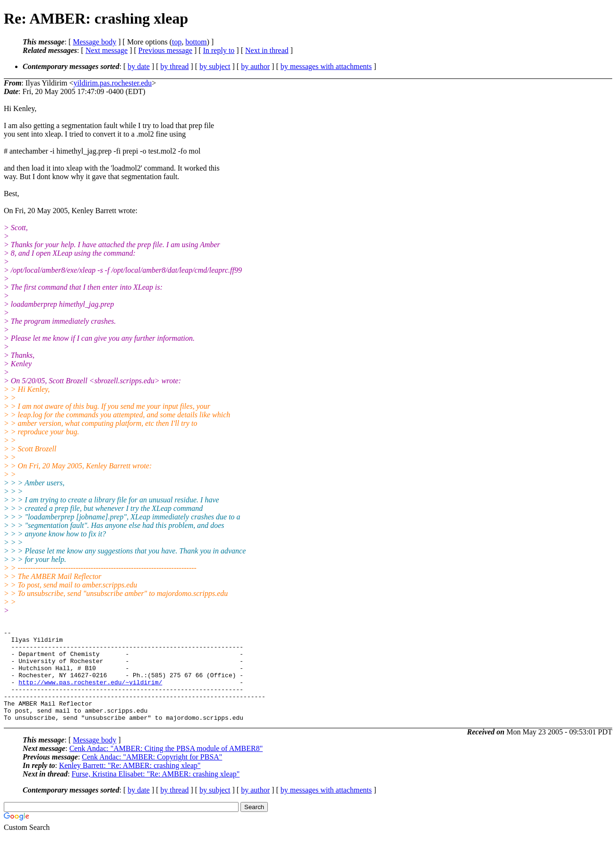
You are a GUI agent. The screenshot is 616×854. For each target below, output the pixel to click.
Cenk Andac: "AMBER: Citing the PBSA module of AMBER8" (166, 767)
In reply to (219, 50)
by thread (175, 66)
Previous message (165, 50)
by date (139, 66)
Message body (94, 42)
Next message (107, 50)
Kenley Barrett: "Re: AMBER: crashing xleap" (130, 784)
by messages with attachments (326, 66)
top (177, 42)
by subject (215, 66)
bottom (196, 42)
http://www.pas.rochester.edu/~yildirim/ (90, 693)
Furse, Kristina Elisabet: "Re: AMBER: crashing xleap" (156, 792)
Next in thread (267, 50)
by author (255, 66)
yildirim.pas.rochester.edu (113, 83)
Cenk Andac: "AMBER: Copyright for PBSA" (152, 775)
